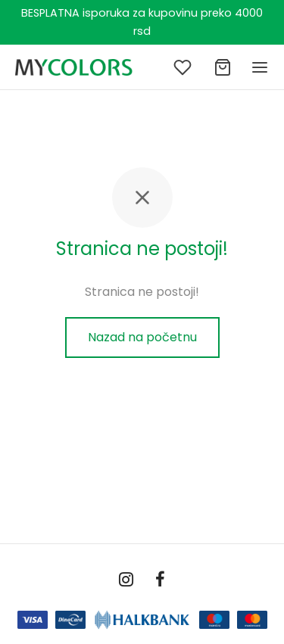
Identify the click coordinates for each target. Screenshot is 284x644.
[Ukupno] (223, 67)
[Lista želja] (184, 67)
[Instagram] (126, 581)
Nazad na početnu (142, 337)
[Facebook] (161, 581)
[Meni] (260, 67)
